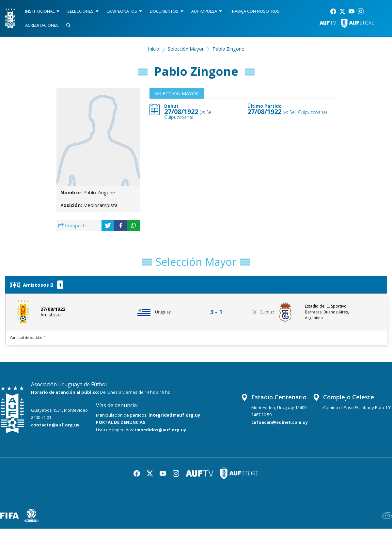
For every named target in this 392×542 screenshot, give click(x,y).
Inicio (154, 49)
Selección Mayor (186, 49)
